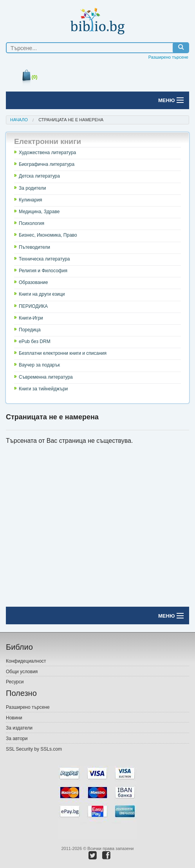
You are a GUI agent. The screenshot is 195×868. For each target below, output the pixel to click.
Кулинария (31, 200)
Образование (33, 282)
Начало (19, 120)
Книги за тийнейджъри (43, 389)
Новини (14, 718)
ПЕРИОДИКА (33, 306)
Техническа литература (44, 259)
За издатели (19, 728)
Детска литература (39, 176)
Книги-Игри (31, 318)
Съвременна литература (46, 377)
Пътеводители (34, 247)
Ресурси (15, 682)
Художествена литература (47, 153)
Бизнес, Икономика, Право (48, 235)
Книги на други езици (42, 294)
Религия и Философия (43, 271)
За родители (32, 188)
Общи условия (22, 672)
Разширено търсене (168, 57)
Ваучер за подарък (39, 365)
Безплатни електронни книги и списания (63, 353)
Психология (32, 223)
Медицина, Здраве (39, 212)
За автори (17, 739)
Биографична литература (47, 164)
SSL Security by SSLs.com (34, 749)
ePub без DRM (35, 341)
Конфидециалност (26, 661)
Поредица (30, 330)
